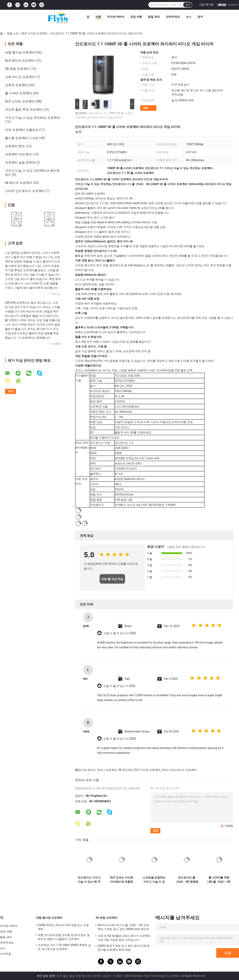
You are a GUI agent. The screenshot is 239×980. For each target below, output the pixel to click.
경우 (200, 17)
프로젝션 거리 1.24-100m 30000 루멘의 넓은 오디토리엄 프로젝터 (64, 947)
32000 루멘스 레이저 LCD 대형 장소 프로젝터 (63, 927)
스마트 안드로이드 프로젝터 (25, 191)
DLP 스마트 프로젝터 (35, 33)
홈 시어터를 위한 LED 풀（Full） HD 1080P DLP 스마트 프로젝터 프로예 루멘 (219, 880)
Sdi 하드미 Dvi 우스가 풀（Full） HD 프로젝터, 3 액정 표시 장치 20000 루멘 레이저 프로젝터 (123, 928)
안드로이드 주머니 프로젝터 (99, 770)
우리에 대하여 (116, 17)
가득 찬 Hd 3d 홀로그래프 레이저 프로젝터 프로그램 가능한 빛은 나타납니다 (124, 938)
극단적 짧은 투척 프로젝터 (24, 110)
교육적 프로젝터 (17, 85)
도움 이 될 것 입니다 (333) (120, 633)
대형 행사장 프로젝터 (20, 52)
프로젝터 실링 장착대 (20, 162)
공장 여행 (136, 17)
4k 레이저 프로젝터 (19, 183)
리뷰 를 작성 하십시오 (112, 581)
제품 (98, 17)
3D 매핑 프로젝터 (17, 69)
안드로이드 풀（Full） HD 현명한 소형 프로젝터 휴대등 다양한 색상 (187, 880)
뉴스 (189, 17)
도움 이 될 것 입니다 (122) (119, 686)
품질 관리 (154, 17)
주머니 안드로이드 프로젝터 (179, 770)
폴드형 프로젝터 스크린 (22, 138)
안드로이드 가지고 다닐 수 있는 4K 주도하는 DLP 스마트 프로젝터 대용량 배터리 (89, 880)
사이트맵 (6, 954)
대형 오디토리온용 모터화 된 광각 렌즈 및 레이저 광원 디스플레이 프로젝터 (64, 937)
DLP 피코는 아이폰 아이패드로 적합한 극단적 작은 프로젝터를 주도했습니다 (122, 880)
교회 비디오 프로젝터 (20, 77)
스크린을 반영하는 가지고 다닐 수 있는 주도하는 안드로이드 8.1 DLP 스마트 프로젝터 (154, 880)
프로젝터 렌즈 (15, 146)
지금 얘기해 (206, 5)
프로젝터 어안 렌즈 (19, 154)
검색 (188, 5)
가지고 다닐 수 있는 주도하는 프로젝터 (32, 118)
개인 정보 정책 (46, 976)
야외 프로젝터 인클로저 (22, 130)
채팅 (145, 108)
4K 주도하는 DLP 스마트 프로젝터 (139, 770)
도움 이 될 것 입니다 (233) (120, 739)
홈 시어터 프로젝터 (19, 93)
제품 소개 (12, 33)
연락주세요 (173, 17)
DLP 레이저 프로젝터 (20, 61)
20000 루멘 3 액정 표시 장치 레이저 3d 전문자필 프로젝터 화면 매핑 (124, 948)
